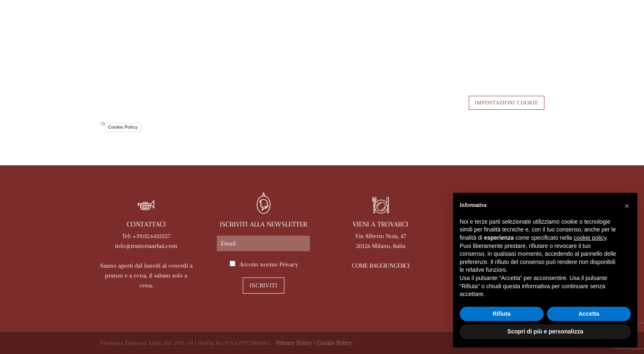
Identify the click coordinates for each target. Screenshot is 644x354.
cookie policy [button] (590, 238)
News (362, 52)
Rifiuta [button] (502, 314)
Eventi (331, 52)
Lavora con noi (472, 52)
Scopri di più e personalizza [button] (545, 331)
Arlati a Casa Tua (189, 52)
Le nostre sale (284, 52)
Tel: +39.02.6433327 (146, 236)
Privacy (289, 264)
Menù (239, 52)
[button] (627, 206)
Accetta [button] (589, 314)
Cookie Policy (123, 127)
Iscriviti (264, 285)
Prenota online (408, 52)
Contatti (524, 52)
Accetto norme (269, 264)
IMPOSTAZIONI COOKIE (507, 103)
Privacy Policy (294, 343)
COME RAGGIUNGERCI (381, 266)
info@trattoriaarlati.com (146, 246)
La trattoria (126, 52)
